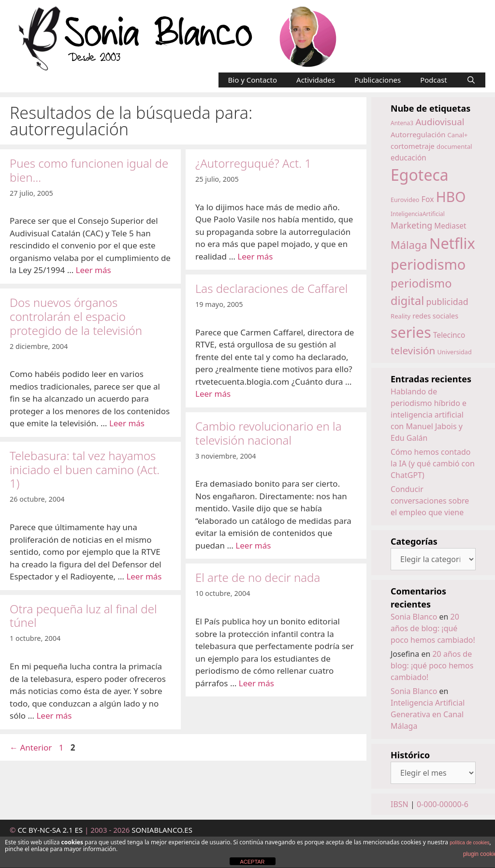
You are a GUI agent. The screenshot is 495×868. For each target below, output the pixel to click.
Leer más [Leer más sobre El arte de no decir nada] (256, 683)
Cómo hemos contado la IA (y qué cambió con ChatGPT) (433, 463)
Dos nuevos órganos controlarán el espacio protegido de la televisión (76, 316)
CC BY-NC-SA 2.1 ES (51, 830)
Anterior (31, 747)
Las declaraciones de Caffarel (271, 288)
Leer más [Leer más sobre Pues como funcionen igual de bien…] (94, 270)
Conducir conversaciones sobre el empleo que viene (430, 501)
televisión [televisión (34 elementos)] (413, 350)
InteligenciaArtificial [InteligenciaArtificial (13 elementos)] (418, 214)
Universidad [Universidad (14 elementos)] (455, 352)
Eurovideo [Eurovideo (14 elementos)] (405, 200)
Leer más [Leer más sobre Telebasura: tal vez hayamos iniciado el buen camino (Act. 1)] (144, 576)
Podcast (434, 80)
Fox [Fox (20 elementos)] (428, 199)
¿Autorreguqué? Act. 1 (253, 163)
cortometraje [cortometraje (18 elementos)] (413, 146)
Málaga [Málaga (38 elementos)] (409, 245)
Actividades (316, 80)
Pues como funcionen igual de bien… (89, 170)
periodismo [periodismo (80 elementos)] (428, 264)
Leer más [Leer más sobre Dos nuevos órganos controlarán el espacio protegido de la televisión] (127, 423)
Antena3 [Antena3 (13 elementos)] (402, 123)
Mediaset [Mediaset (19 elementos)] (450, 226)
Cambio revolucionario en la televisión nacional (269, 433)
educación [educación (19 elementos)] (408, 158)
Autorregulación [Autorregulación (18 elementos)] (418, 134)
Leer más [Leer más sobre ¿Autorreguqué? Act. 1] (255, 256)
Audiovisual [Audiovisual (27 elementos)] (440, 122)
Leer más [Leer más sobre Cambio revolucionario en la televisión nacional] (253, 545)
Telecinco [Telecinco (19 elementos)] (449, 335)
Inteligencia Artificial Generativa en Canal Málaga (428, 714)
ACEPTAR (252, 862)
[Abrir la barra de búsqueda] (471, 80)
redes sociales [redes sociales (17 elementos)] (435, 316)
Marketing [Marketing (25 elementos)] (411, 225)
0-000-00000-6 (443, 804)
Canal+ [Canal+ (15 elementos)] (458, 135)
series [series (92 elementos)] (411, 332)
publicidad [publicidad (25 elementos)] (447, 302)
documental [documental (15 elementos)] (454, 146)
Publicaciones (378, 80)
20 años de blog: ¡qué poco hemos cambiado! (433, 628)
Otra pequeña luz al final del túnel (83, 616)
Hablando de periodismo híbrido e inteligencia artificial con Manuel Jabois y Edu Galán (429, 415)
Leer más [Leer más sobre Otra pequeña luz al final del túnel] (54, 716)
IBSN (400, 804)
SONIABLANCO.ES (162, 830)
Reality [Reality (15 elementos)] (400, 316)
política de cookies (469, 843)
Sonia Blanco (414, 617)
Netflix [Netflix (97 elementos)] (452, 243)
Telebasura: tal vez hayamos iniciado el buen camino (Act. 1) (85, 470)
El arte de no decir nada (258, 577)
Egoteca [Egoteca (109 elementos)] (420, 175)
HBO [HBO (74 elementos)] (451, 197)
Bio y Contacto (253, 80)
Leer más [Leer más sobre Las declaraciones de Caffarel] (213, 394)
